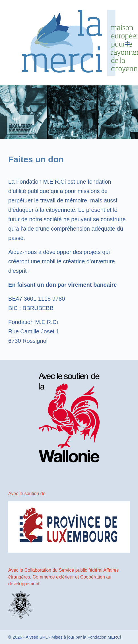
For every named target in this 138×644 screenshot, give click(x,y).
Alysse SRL (37, 637)
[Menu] (127, 43)
